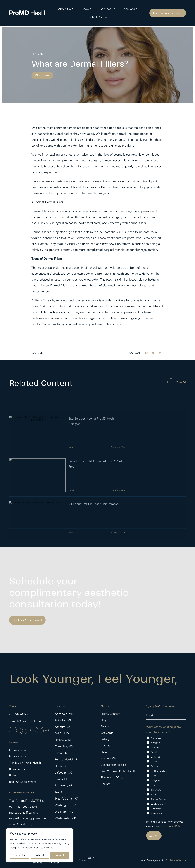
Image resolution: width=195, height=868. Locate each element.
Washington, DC (66, 810)
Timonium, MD (65, 789)
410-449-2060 (20, 714)
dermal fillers (65, 268)
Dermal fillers (110, 187)
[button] (146, 353)
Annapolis (156, 738)
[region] (40, 845)
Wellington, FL (64, 817)
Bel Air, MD (62, 735)
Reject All (40, 855)
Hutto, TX (61, 769)
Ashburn (155, 747)
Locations (130, 9)
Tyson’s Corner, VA (67, 803)
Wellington (156, 809)
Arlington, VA (64, 721)
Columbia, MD (64, 748)
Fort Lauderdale (159, 771)
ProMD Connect (98, 17)
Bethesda (156, 757)
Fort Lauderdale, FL (68, 762)
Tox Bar (60, 796)
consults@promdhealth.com (28, 721)
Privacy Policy (174, 826)
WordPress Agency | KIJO (154, 860)
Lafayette (155, 780)
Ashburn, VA (63, 728)
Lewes (154, 785)
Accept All (60, 855)
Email (150, 715)
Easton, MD (63, 755)
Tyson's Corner (158, 799)
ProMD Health (45, 300)
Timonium (156, 790)
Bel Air (154, 752)
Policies (83, 860)
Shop (87, 9)
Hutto (154, 776)
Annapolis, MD (65, 714)
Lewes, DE (62, 782)
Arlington (155, 743)
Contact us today (53, 324)
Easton (154, 766)
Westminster (157, 813)
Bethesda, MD (64, 741)
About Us (66, 9)
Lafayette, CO (64, 776)
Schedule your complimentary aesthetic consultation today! (69, 593)
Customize (20, 855)
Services (107, 9)
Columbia (156, 761)
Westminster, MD (66, 824)
